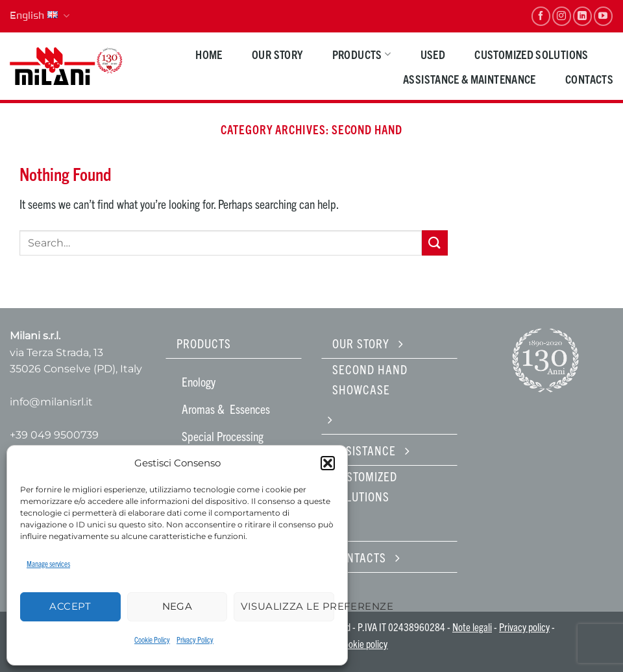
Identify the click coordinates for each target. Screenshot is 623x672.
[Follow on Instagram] (562, 16)
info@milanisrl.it (51, 402)
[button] (328, 463)
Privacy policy (524, 627)
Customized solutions (531, 54)
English (40, 16)
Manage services (48, 563)
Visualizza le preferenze (287, 606)
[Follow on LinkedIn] (582, 16)
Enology (199, 381)
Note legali (472, 627)
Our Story (277, 54)
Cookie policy (363, 643)
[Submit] (435, 243)
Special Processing (223, 436)
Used (433, 54)
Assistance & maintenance (470, 79)
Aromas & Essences (226, 409)
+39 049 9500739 (54, 435)
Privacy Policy (195, 639)
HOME (209, 54)
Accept (70, 606)
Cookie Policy (152, 639)
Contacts (589, 79)
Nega (177, 606)
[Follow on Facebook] (541, 16)
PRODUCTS (361, 54)
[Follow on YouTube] (603, 16)
